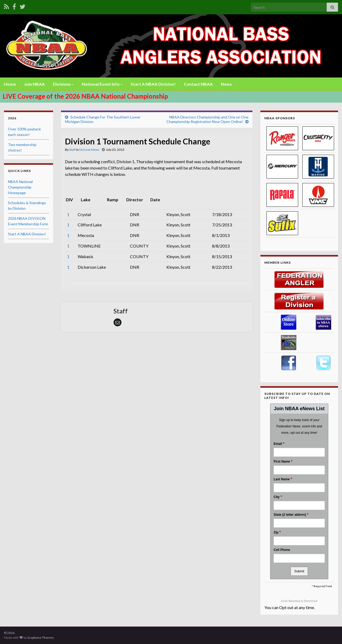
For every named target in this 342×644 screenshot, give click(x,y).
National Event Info (102, 84)
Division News (89, 150)
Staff (72, 150)
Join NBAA (34, 84)
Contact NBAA (198, 84)
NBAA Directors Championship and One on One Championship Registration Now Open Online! (207, 119)
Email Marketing (291, 601)
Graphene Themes (41, 638)
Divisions (63, 84)
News (226, 84)
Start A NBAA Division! (153, 84)
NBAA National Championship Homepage (20, 187)
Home (10, 84)
